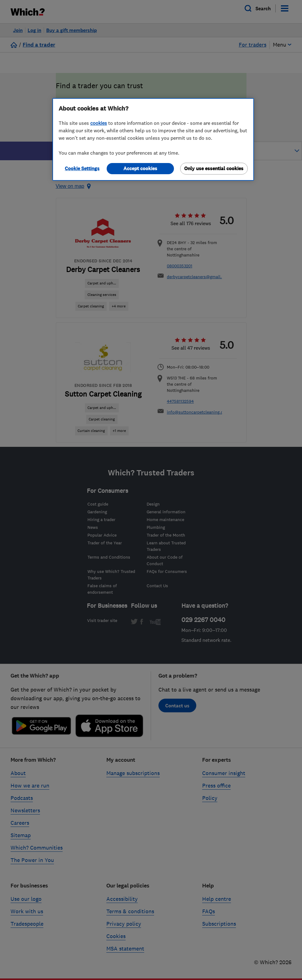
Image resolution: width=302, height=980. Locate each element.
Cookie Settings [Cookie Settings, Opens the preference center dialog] (82, 168)
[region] (153, 139)
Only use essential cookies (214, 168)
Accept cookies (140, 168)
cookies (99, 123)
